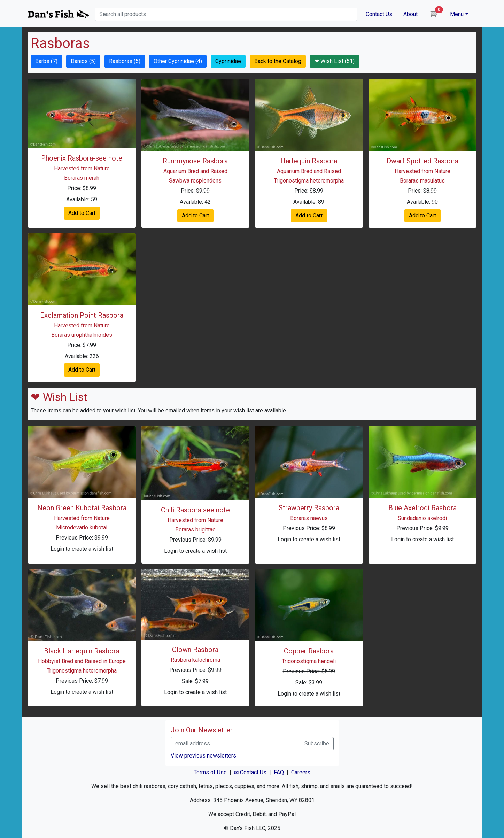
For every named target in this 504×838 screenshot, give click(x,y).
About (410, 14)
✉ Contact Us (250, 772)
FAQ (279, 772)
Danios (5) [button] (83, 61)
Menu (457, 14)
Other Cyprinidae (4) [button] (178, 61)
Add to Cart (82, 213)
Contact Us (379, 14)
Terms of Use (210, 772)
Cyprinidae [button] (228, 61)
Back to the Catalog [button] (278, 61)
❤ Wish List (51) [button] (335, 61)
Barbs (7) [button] (46, 61)
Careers (301, 772)
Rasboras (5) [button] (125, 61)
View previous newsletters (203, 756)
